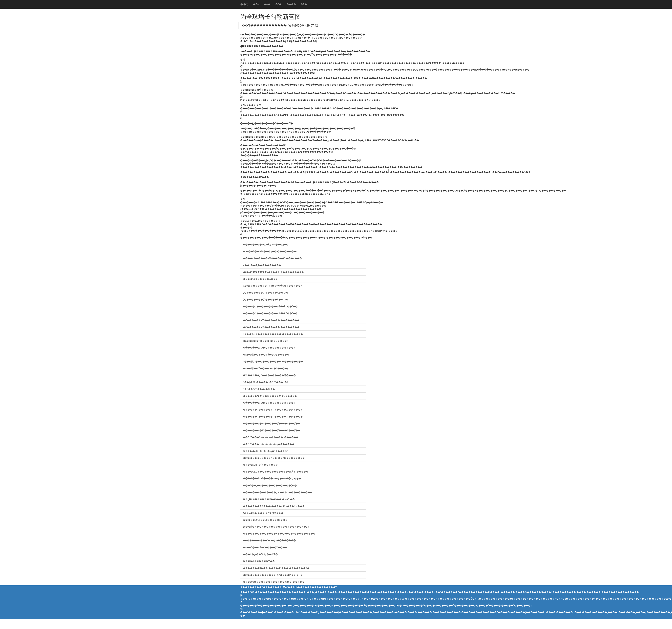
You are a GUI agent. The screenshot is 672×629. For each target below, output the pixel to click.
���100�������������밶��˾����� (274, 582)
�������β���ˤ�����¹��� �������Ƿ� (276, 568)
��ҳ (244, 4)
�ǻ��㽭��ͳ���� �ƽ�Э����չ (265, 341)
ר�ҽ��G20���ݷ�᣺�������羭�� (259, 389)
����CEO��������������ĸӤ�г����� (276, 472)
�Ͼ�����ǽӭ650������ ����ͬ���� (271, 320)
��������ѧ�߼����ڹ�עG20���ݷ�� (266, 244)
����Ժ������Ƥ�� (259, 561)
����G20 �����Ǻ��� (260, 279)
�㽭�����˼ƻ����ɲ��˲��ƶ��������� (274, 458)
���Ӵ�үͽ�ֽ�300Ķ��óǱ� (260, 554)
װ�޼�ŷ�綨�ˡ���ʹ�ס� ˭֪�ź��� (263, 513)
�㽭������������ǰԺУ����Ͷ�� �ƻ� (273, 575)
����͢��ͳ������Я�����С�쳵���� (273, 410)
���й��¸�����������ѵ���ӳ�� (270, 485)
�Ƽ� (278, 4)
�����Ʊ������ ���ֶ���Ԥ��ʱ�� (270, 306)
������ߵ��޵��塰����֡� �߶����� (270, 396)
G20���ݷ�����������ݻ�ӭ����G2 (265, 451)
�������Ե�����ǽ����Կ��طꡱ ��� (272, 479)
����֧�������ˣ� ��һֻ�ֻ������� (269, 541)
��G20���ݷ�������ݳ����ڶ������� (269, 444)
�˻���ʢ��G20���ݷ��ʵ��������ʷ (270, 251)
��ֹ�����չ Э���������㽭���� (269, 348)
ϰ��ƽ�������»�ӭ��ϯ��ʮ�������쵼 (273, 286)
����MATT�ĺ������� (260, 465)
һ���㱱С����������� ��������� (273, 334)
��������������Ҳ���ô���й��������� (279, 534)
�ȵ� (267, 4)
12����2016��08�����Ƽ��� (265, 520)
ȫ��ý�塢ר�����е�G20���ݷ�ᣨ (266, 382)
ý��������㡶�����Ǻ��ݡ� (266, 293)
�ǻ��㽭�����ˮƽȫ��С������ (266, 355)
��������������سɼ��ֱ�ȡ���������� (278, 492)
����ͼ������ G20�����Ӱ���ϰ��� (272, 258)
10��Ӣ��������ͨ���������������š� (276, 527)
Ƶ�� (304, 4)
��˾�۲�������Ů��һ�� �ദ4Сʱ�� (269, 499)
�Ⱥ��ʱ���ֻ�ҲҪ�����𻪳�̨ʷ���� (265, 547)
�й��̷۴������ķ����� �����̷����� (273, 272)
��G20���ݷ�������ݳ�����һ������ (271, 437)
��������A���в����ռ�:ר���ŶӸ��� (274, 506)
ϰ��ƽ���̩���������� (262, 265)
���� (291, 4)
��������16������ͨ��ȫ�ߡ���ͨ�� (272, 423)
